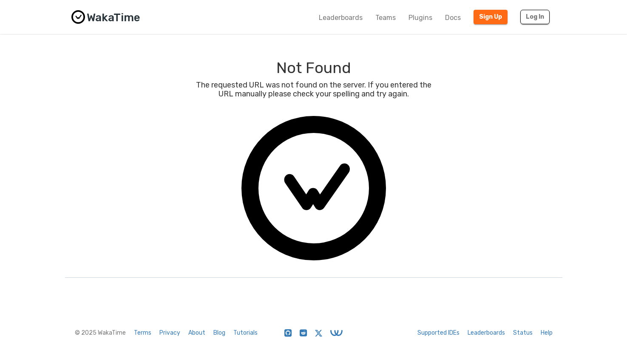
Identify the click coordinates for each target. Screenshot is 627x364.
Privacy (170, 333)
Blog (219, 333)
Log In (535, 17)
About (197, 333)
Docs (453, 18)
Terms (143, 333)
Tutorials (245, 333)
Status (523, 333)
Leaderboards (341, 18)
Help (547, 333)
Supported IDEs (438, 333)
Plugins (420, 18)
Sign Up (491, 17)
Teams (386, 18)
